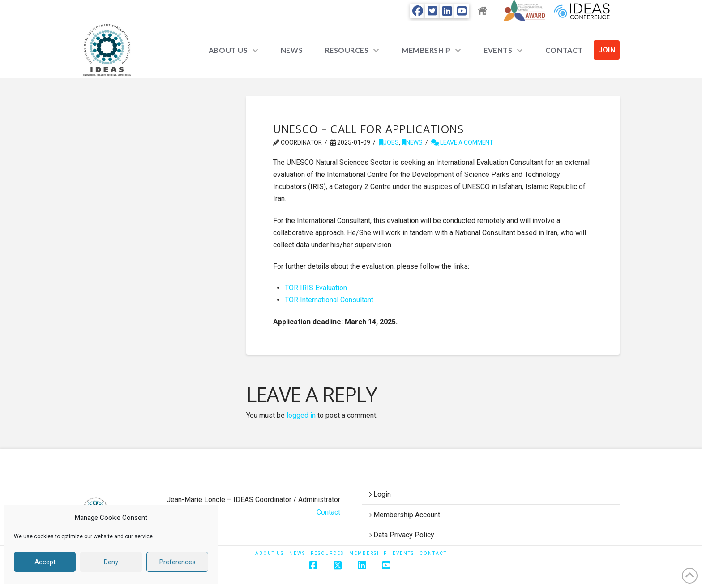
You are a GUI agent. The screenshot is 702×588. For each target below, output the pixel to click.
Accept (45, 562)
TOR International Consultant (329, 300)
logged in (301, 415)
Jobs (389, 142)
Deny (111, 562)
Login (380, 494)
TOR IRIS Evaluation (316, 288)
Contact (328, 512)
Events (403, 553)
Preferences (178, 562)
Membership (368, 553)
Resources (327, 553)
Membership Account (404, 515)
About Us (270, 553)
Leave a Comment (462, 142)
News (412, 142)
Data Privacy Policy (401, 535)
